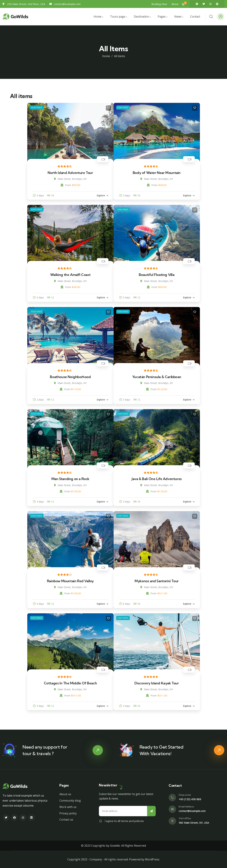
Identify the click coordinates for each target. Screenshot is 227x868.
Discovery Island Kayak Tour (157, 683)
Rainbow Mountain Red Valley (70, 581)
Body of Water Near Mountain (157, 173)
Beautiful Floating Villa (157, 275)
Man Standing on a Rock (70, 479)
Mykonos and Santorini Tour (157, 581)
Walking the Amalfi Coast (70, 275)
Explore (101, 195)
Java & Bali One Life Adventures (157, 479)
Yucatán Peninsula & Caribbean (157, 377)
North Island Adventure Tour (70, 173)
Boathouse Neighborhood (70, 377)
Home (106, 56)
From (66, 185)
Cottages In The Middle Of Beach (70, 683)
